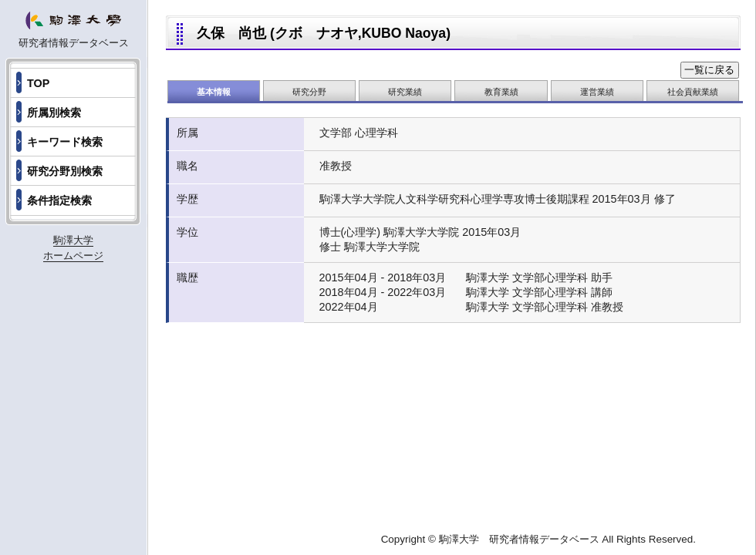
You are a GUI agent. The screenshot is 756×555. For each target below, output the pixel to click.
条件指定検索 (59, 200)
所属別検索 (54, 113)
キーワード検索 (65, 142)
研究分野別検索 (65, 171)
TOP (38, 83)
